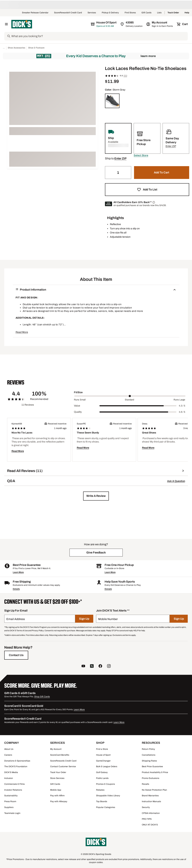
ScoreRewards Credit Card (63, 761)
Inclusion (9, 778)
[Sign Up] (84, 619)
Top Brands (102, 801)
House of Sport (103, 755)
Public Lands (102, 778)
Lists (159, 13)
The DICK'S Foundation (16, 766)
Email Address (16, 619)
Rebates (100, 790)
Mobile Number (108, 619)
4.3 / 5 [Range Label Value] (182, 406)
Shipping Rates (149, 761)
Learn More (148, 56)
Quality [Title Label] (78, 412)
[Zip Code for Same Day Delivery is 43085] (132, 24)
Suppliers (9, 807)
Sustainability (11, 796)
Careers (8, 755)
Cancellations (149, 755)
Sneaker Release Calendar (35, 13)
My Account (56, 749)
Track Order (173, 13)
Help (187, 13)
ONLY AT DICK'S (150, 825)
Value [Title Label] (77, 406)
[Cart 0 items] (182, 24)
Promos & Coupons (105, 784)
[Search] (99, 36)
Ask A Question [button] (176, 481)
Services (92, 13)
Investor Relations (13, 790)
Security (146, 807)
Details (16, 589)
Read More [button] (22, 332)
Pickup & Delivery (110, 13)
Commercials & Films (14, 784)
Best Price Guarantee (152, 766)
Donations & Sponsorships (17, 761)
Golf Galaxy (102, 772)
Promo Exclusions (151, 778)
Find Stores (130, 13)
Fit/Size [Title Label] (78, 392)
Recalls (145, 784)
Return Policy (148, 749)
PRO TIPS (147, 819)
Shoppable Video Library (108, 796)
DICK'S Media (11, 772)
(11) (125, 76)
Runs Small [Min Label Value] (80, 400)
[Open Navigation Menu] (6, 24)
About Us (9, 749)
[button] (141, 155)
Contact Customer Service (63, 766)
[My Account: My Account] (160, 24)
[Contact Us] (16, 655)
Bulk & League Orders (107, 766)
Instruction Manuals (151, 801)
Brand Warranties (150, 796)
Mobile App (56, 790)
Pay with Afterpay (59, 801)
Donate (108, 589)
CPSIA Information (151, 813)
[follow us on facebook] (100, 666)
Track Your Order (58, 772)
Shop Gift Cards (42, 697)
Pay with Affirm (57, 796)
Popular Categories (106, 807)
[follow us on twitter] (92, 666)
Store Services (57, 778)
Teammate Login (12, 813)
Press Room (10, 801)
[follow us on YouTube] (83, 666)
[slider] (130, 396)
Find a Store (102, 749)
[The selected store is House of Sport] (104, 24)
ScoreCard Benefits (60, 755)
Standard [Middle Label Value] (129, 400)
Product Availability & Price (155, 772)
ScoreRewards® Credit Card (68, 13)
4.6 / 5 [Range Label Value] (182, 412)
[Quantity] (118, 173)
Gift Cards (146, 13)
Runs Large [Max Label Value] (179, 400)
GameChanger (103, 761)
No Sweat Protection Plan (154, 790)
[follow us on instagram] (109, 666)
